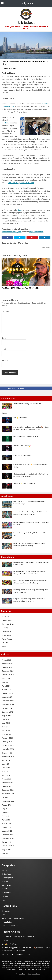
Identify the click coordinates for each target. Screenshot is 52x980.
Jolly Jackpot (28, 3)
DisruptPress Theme (34, 974)
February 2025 (7, 693)
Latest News (7, 632)
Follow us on (15, 388)
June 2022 (6, 812)
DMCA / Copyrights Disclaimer (13, 918)
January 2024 (7, 742)
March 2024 (6, 734)
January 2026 (7, 667)
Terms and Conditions (10, 926)
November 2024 (8, 704)
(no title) (5, 940)
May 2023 (6, 771)
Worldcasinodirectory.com (12, 232)
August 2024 (7, 716)
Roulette (5, 643)
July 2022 (6, 809)
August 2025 (7, 679)
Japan (20, 210)
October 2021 (7, 842)
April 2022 (6, 820)
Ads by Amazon (46, 247)
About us (5, 915)
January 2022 (7, 831)
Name (4, 338)
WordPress (22, 974)
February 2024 (7, 738)
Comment (6, 311)
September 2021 (8, 846)
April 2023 (6, 775)
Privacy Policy (7, 922)
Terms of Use (31, 970)
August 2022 (7, 805)
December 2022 (8, 790)
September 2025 (8, 675)
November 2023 (8, 749)
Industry (5, 628)
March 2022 (6, 824)
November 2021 (8, 838)
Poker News (6, 635)
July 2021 (6, 853)
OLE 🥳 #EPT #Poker (9, 944)
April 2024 (6, 731)
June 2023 (6, 768)
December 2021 (8, 835)
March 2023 (6, 779)
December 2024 (8, 701)
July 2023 (6, 764)
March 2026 (6, 660)
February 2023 (7, 783)
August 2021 (7, 850)
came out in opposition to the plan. (21, 183)
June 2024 (6, 723)
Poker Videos (7, 639)
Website (5, 360)
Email (4, 349)
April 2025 (6, 686)
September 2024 (8, 712)
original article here (36, 232)
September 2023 (8, 757)
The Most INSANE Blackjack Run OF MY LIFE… (21, 288)
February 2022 (7, 827)
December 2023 (8, 745)
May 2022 (6, 816)
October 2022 (7, 797)
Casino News (8, 73)
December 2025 (8, 671)
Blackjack (6, 617)
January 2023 (7, 786)
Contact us (6, 911)
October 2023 (7, 753)
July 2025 (6, 682)
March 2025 (6, 690)
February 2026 (7, 664)
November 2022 (8, 794)
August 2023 (7, 760)
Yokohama (6, 123)
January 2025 (7, 697)
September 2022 (8, 801)
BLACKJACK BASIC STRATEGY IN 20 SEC (17, 954)
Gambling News (8, 624)
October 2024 (7, 708)
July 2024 (6, 719)
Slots (4, 646)
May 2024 (6, 727)
